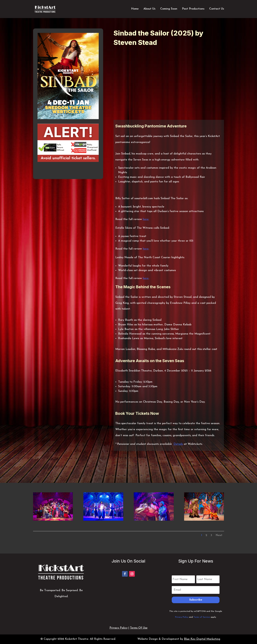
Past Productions (193, 9)
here (146, 219)
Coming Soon (169, 9)
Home (135, 9)
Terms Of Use (139, 628)
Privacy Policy (182, 617)
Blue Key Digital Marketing (202, 639)
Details (178, 444)
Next (219, 535)
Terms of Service (202, 617)
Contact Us (217, 9)
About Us (149, 9)
